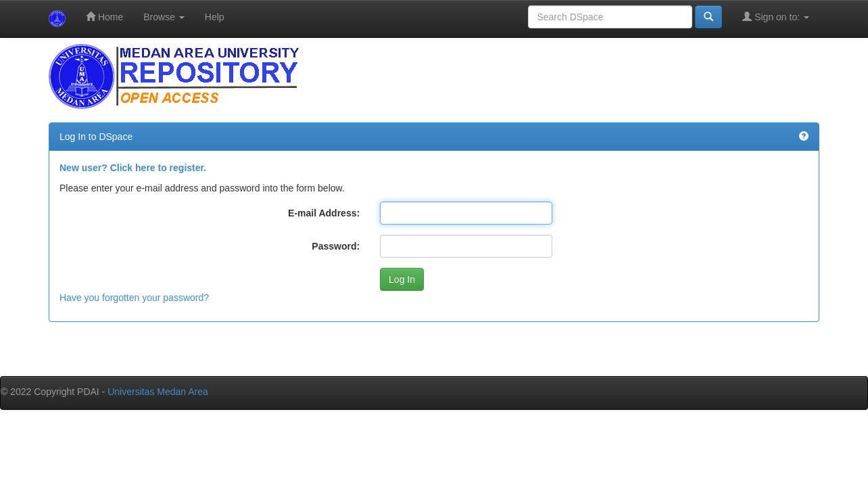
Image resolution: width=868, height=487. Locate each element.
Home (104, 17)
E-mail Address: (324, 213)
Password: (336, 246)
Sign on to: (776, 17)
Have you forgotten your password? (134, 298)
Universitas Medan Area (158, 392)
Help (215, 17)
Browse (164, 17)
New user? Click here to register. (133, 168)
